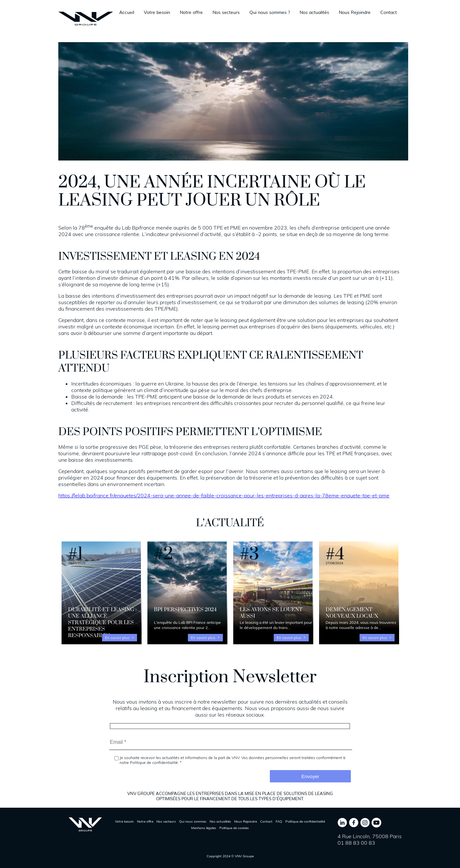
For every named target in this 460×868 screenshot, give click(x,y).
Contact (389, 12)
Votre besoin (157, 12)
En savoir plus (117, 638)
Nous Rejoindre (355, 12)
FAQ (279, 821)
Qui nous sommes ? (270, 12)
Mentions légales (204, 828)
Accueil (127, 12)
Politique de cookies (234, 828)
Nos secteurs (226, 12)
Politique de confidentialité (305, 821)
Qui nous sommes (193, 821)
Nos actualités (314, 12)
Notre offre (191, 12)
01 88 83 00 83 (356, 843)
